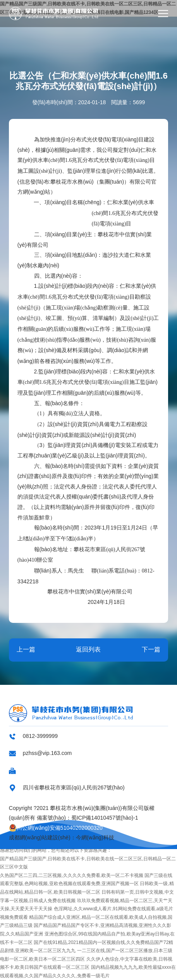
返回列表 (88, 649)
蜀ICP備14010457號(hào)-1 (105, 818)
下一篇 (151, 649)
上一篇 (26, 649)
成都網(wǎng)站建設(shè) (40, 837)
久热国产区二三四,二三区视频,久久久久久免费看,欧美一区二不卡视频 (72, 875)
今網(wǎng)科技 (95, 837)
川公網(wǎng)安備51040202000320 (56, 828)
